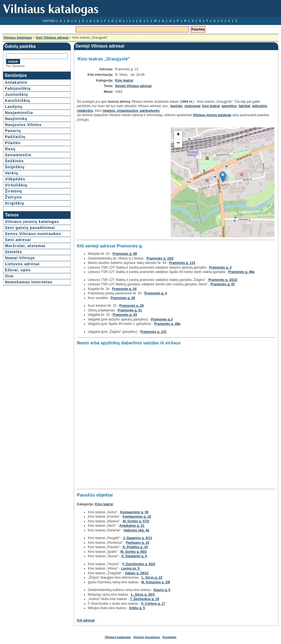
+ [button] (178, 135)
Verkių (12, 173)
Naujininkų (16, 119)
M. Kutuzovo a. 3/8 (156, 582)
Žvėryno (13, 197)
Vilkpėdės (15, 179)
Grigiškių (15, 203)
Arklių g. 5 (137, 608)
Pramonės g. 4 (156, 293)
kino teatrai (211, 106)
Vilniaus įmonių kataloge (212, 115)
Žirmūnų (14, 191)
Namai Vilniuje (20, 258)
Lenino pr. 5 (130, 568)
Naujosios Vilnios (23, 125)
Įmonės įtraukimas (147, 637)
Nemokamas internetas (29, 282)
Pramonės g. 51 (130, 310)
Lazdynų (14, 107)
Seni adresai (18, 240)
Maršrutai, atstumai (25, 246)
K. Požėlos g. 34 (135, 547)
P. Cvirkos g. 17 (153, 604)
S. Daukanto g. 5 (134, 556)
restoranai (192, 106)
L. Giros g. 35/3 (143, 595)
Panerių (13, 131)
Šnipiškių (15, 167)
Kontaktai (169, 637)
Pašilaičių (15, 137)
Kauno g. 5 (162, 590)
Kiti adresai (86, 620)
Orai (9, 276)
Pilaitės (13, 143)
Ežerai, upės (18, 270)
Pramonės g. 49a (241, 272)
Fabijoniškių (18, 88)
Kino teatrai (124, 80)
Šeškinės (14, 161)
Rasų (10, 149)
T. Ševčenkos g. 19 (145, 599)
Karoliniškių (18, 101)
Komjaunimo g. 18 (137, 517)
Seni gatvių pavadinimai (30, 228)
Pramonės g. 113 (182, 263)
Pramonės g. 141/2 (223, 280)
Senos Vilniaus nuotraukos (33, 234)
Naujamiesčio (19, 113)
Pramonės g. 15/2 (160, 258)
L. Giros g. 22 (152, 578)
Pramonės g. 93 (125, 315)
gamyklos (229, 106)
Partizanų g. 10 (138, 543)
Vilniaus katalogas (18, 38)
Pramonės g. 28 (132, 306)
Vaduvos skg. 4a (136, 530)
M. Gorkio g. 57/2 (136, 521)
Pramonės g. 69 (125, 254)
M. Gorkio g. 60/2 (134, 552)
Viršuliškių (16, 185)
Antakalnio (16, 82)
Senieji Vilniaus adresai (133, 86)
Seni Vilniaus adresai (52, 38)
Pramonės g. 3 (220, 267)
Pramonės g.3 (162, 319)
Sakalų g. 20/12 (137, 573)
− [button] (178, 143)
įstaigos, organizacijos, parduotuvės (131, 111)
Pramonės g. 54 (124, 289)
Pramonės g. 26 (123, 298)
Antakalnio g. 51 (132, 526)
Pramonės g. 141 (153, 332)
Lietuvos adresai (22, 264)
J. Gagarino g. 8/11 (138, 538)
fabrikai (244, 106)
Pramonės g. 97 (223, 284)
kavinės (176, 106)
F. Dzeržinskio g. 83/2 (139, 564)
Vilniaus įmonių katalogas (32, 222)
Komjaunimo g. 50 (134, 512)
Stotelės (13, 252)
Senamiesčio (18, 155)
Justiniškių (16, 94)
